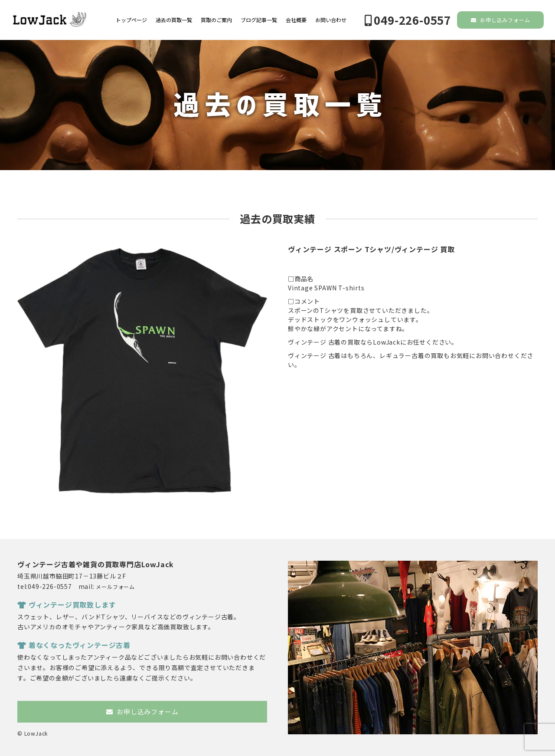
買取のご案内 (216, 20)
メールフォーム (115, 587)
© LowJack (33, 733)
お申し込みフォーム (501, 20)
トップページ (131, 20)
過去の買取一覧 (174, 20)
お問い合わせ (331, 20)
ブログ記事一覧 (259, 20)
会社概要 (296, 20)
